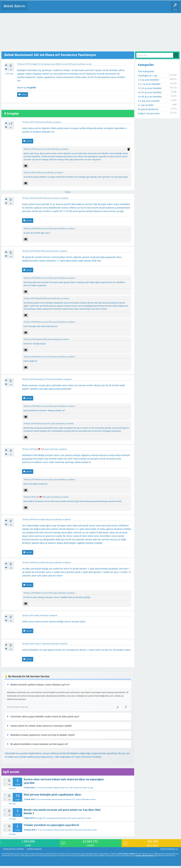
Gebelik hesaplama (34, 849)
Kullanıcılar (71, 8)
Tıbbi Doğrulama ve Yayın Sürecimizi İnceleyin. (78, 757)
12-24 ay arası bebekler (44, 788)
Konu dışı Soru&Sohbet (101, 8)
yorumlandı (64, 149)
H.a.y (67, 788)
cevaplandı (57, 122)
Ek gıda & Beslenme (148, 109)
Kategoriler (59, 8)
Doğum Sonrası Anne (149, 113)
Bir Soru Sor (84, 8)
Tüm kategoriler (146, 71)
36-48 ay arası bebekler (150, 97)
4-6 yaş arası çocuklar (149, 101)
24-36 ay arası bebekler (150, 92)
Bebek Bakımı (14, 6)
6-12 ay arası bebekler (45, 830)
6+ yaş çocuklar (146, 105)
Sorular (32, 8)
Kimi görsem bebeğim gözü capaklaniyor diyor (53, 795)
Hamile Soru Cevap (122, 8)
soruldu (89, 64)
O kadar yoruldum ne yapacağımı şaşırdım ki (51, 825)
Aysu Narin (70, 830)
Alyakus (64, 818)
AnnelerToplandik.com (169, 849)
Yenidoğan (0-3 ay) (36, 64)
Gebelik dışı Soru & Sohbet (13, 849)
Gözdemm (67, 799)
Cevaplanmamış (45, 8)
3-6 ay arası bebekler (43, 799)
